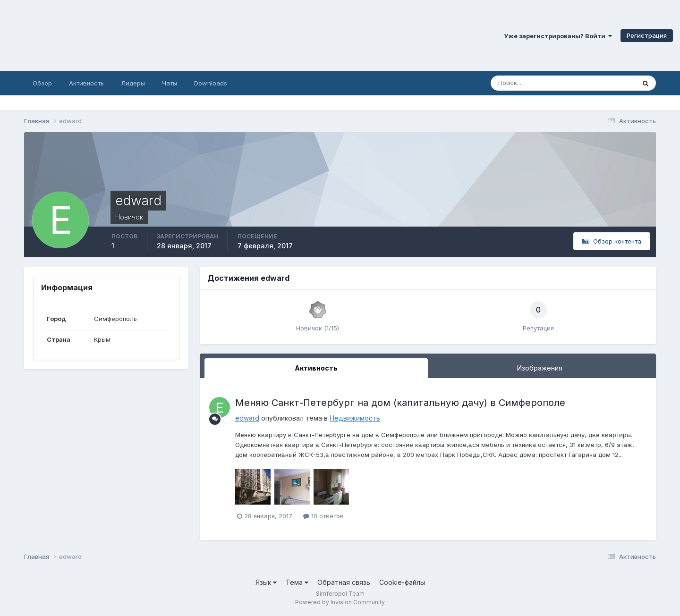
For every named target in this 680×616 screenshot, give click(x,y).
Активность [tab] (316, 368)
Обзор (42, 83)
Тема (297, 582)
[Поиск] (523, 83)
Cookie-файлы (402, 582)
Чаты (170, 83)
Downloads (211, 83)
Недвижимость (355, 418)
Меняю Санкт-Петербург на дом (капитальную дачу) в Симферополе (400, 403)
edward (247, 418)
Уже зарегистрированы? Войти (558, 36)
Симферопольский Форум (130, 35)
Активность (86, 83)
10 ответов (323, 516)
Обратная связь (344, 582)
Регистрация (647, 35)
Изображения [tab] (540, 368)
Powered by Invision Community (340, 602)
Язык (266, 582)
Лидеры (133, 83)
